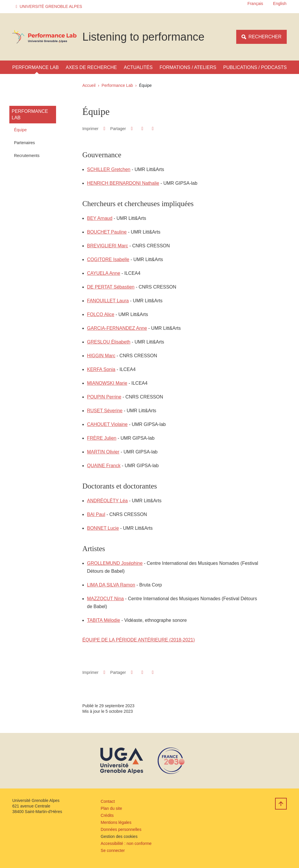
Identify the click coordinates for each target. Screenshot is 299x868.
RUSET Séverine (105, 411)
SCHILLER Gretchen (109, 169)
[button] (50, 7)
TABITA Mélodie (104, 620)
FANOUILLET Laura (108, 301)
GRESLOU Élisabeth (109, 342)
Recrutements (27, 156)
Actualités (138, 67)
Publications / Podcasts (255, 67)
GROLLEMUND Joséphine (115, 563)
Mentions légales (116, 822)
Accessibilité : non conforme (126, 843)
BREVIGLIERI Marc (107, 246)
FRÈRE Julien (102, 438)
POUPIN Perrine (104, 397)
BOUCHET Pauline (107, 232)
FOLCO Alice (101, 314)
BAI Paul (96, 514)
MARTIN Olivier (103, 452)
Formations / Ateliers (188, 67)
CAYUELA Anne (104, 273)
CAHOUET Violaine (107, 424)
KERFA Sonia (101, 369)
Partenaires (25, 143)
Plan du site (111, 808)
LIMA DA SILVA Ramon (111, 585)
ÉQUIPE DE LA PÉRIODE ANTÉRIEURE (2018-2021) (139, 640)
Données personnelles (121, 829)
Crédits (107, 815)
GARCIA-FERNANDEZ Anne (117, 328)
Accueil (89, 85)
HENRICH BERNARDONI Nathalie (123, 183)
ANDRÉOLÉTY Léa (107, 501)
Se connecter (113, 850)
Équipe (20, 130)
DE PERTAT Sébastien (111, 287)
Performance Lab (35, 67)
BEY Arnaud (100, 218)
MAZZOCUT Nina (105, 599)
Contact (108, 801)
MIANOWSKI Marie (107, 383)
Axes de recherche (91, 67)
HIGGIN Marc (101, 356)
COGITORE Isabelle (108, 259)
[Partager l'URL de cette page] (153, 129)
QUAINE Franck (104, 466)
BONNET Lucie (103, 528)
